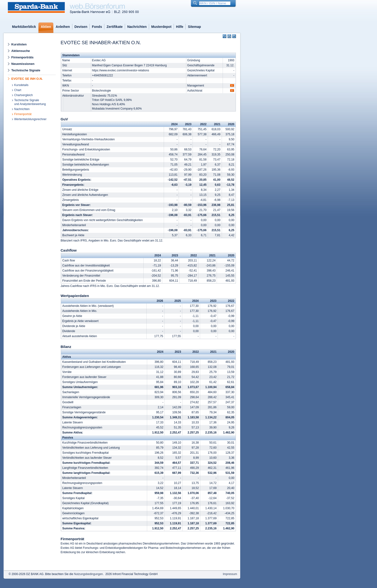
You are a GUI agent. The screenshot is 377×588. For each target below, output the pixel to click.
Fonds (97, 27)
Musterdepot (161, 27)
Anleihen (63, 27)
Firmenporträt (23, 114)
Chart (18, 90)
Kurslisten (19, 44)
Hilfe (180, 27)
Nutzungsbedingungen (88, 574)
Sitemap (194, 27)
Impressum (230, 574)
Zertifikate (115, 27)
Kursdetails (21, 85)
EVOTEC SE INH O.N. (27, 79)
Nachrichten (137, 27)
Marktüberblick (24, 27)
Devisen (81, 27)
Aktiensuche (21, 51)
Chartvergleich (23, 95)
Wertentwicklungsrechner (30, 119)
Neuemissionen (23, 64)
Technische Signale (26, 70)
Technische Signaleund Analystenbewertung (30, 102)
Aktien (46, 27)
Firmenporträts (22, 57)
